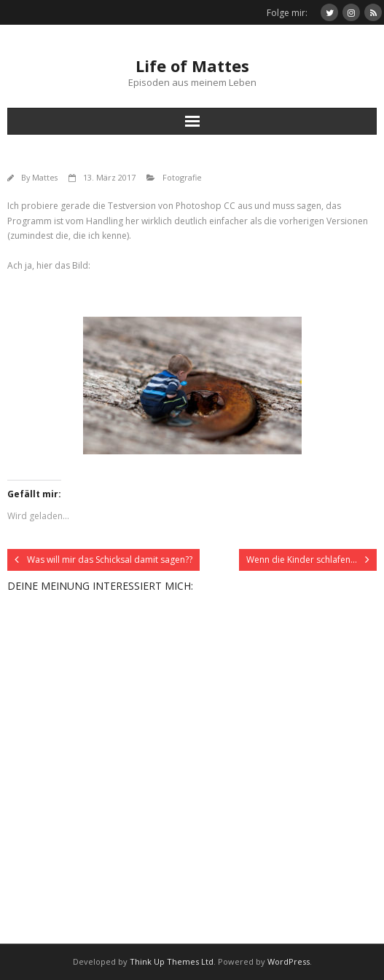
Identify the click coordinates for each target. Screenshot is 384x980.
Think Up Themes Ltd (172, 961)
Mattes (45, 177)
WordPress (289, 961)
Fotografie (182, 177)
